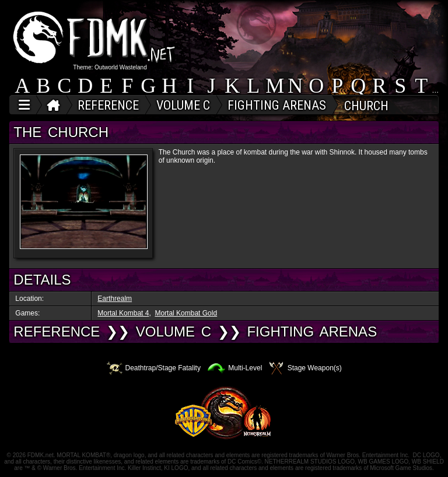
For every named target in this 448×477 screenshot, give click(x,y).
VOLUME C (174, 332)
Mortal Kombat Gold (186, 313)
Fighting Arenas (312, 332)
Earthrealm (115, 299)
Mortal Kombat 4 (123, 313)
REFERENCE (57, 332)
